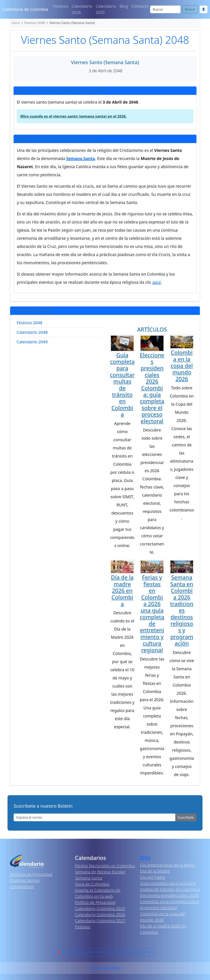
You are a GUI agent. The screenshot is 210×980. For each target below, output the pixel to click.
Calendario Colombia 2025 (100, 908)
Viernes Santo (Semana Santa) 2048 (105, 40)
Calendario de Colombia (25, 9)
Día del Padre (153, 877)
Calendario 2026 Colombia (105, 968)
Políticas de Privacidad (31, 874)
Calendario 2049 (32, 342)
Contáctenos (22, 886)
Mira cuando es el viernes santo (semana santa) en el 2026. (74, 116)
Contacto (140, 6)
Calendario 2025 (106, 9)
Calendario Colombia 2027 (100, 921)
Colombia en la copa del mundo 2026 (182, 366)
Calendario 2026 (82, 9)
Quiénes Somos (25, 880)
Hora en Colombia (92, 884)
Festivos (61, 6)
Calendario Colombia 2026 (100, 915)
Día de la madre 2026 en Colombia (122, 591)
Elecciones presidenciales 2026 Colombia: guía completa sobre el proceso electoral (152, 388)
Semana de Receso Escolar (100, 872)
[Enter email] (95, 817)
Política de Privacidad (95, 902)
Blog (124, 6)
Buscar (190, 9)
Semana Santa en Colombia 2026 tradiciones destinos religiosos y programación (182, 610)
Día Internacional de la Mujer (168, 865)
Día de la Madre (155, 871)
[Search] (165, 9)
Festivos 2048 (29, 323)
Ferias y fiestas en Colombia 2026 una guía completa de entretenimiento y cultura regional (152, 614)
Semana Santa (89, 878)
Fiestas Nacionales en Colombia (105, 866)
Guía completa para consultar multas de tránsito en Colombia (122, 385)
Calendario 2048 (32, 332)
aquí (156, 282)
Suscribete (186, 817)
